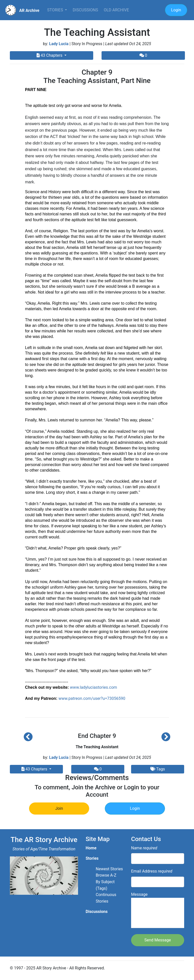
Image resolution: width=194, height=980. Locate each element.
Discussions (85, 10)
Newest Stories (109, 869)
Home (91, 848)
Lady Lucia (59, 44)
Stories (56, 10)
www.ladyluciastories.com (93, 687)
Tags (158, 769)
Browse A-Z (106, 875)
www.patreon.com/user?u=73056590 (92, 698)
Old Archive (116, 10)
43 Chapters (50, 55)
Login (176, 10)
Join (59, 808)
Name (144, 848)
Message (158, 910)
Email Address (152, 871)
